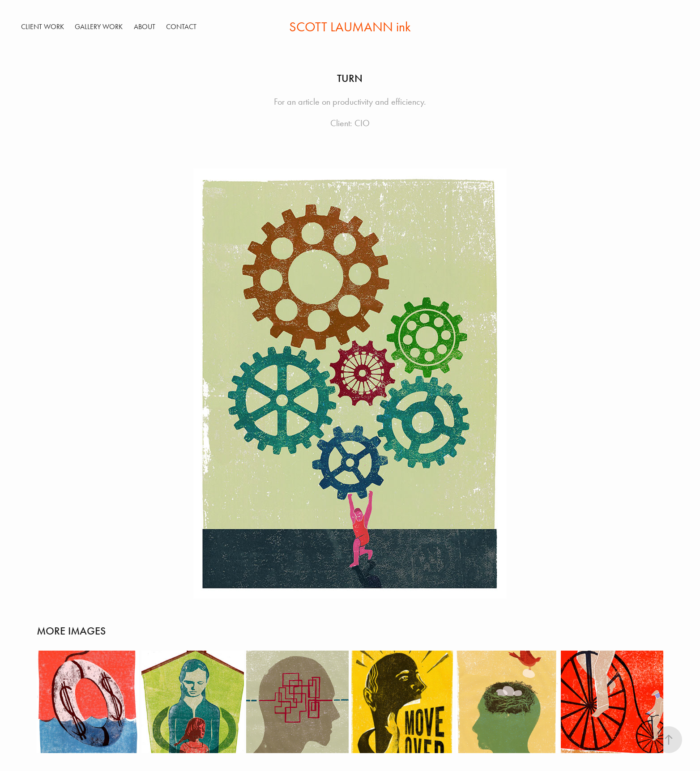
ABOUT (145, 27)
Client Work (43, 27)
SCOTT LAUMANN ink (350, 27)
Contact (181, 27)
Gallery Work (99, 27)
